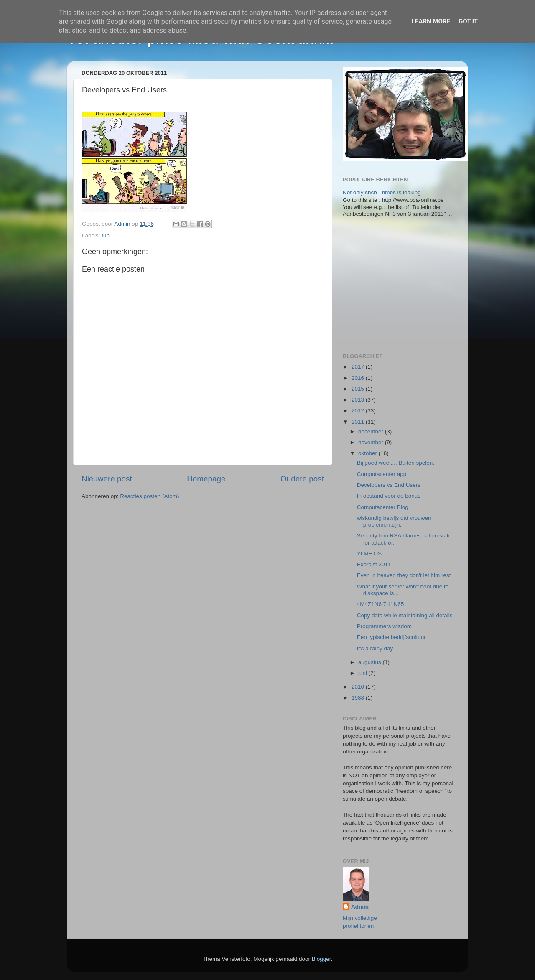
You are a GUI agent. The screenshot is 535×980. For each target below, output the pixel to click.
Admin (360, 907)
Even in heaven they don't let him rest (404, 575)
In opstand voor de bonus (389, 496)
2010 (359, 687)
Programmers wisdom (384, 626)
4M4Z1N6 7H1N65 (381, 604)
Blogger (321, 959)
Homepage (206, 479)
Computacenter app (382, 474)
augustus (371, 662)
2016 (359, 378)
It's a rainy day (375, 648)
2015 (359, 389)
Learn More (431, 21)
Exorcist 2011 (374, 564)
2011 (359, 422)
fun (106, 235)
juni (363, 673)
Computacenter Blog (383, 507)
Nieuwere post (107, 479)
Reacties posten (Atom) (149, 496)
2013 (359, 400)
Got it (468, 21)
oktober (368, 453)
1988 (359, 698)
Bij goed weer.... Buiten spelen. (396, 463)
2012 (359, 411)
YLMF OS (369, 554)
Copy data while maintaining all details (405, 615)
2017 (359, 367)
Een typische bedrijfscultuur (391, 637)
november (372, 442)
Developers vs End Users (389, 485)
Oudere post (302, 479)
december (372, 431)
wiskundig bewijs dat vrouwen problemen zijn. (394, 521)
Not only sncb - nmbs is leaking (382, 192)
